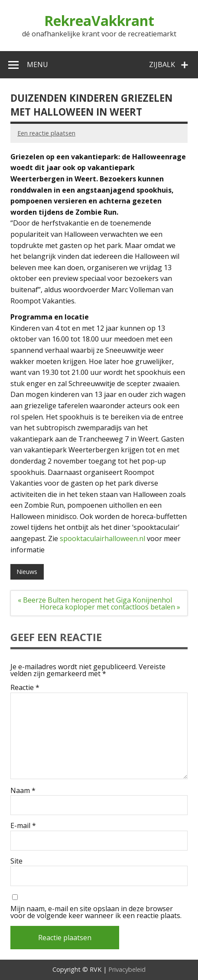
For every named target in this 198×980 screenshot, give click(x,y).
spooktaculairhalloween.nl (102, 538)
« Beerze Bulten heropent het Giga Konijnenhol (95, 600)
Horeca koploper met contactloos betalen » (110, 607)
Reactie (25, 687)
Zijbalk (162, 64)
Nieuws (27, 572)
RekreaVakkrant (99, 21)
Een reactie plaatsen (46, 133)
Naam (23, 790)
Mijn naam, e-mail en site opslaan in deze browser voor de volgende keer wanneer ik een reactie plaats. (96, 912)
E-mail (23, 825)
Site (16, 861)
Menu (37, 64)
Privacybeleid (127, 969)
